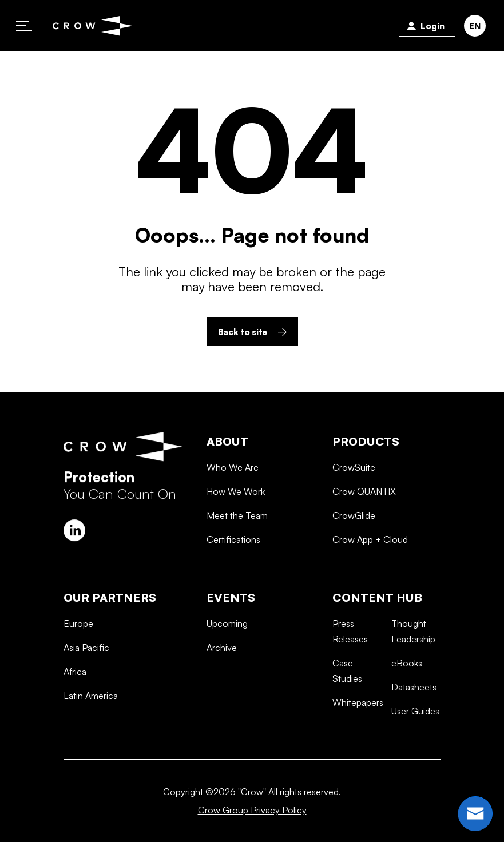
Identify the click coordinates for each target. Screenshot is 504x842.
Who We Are (233, 512)
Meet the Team (237, 560)
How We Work (236, 536)
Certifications (233, 584)
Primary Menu (24, 26)
